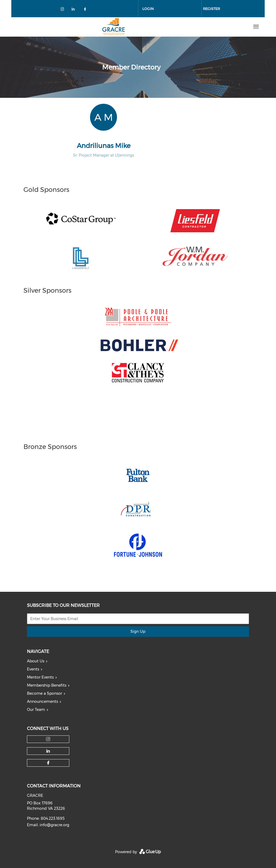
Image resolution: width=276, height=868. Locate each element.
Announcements (42, 701)
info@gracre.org (54, 825)
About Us (36, 661)
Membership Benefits (47, 685)
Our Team (36, 710)
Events (33, 669)
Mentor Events (40, 677)
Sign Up (138, 631)
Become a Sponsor (44, 693)
